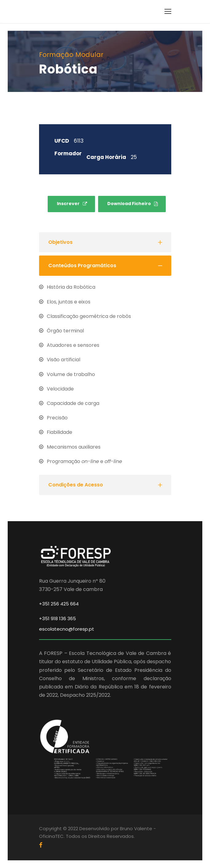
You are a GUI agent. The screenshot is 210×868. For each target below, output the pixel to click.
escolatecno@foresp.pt (67, 629)
